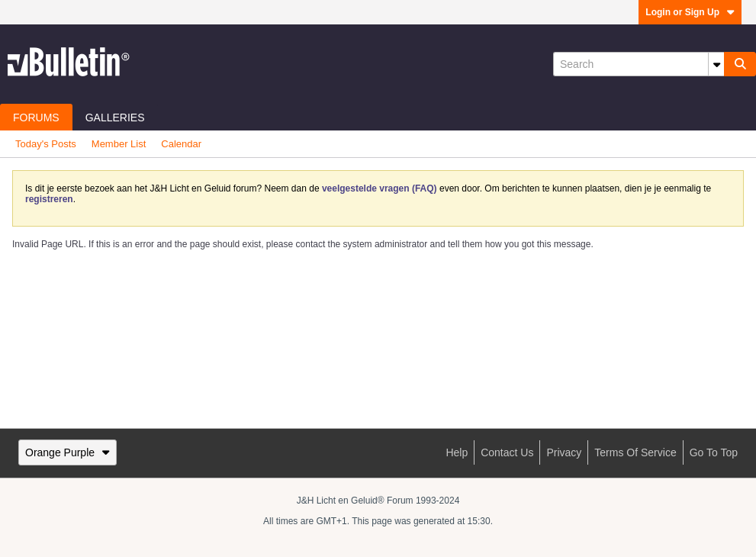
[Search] (639, 64)
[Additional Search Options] (716, 64)
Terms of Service (635, 452)
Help (457, 452)
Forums (36, 118)
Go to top (714, 452)
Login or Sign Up (690, 12)
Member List (119, 144)
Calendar (181, 144)
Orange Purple (68, 452)
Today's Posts (46, 144)
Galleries (115, 118)
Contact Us (507, 452)
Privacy (564, 452)
